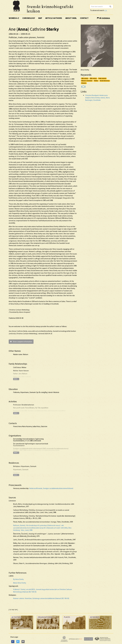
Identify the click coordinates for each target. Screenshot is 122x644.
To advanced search (98, 10)
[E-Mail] (23, 642)
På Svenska (103, 18)
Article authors (54, 18)
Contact (84, 18)
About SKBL (71, 18)
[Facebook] (13, 642)
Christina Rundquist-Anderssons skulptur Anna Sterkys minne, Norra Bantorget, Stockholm (97, 98)
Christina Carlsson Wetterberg (19, 310)
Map (40, 18)
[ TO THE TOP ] (13, 610)
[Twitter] (18, 642)
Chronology (29, 18)
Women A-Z (14, 18)
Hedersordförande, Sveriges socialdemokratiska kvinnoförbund (51, 488)
